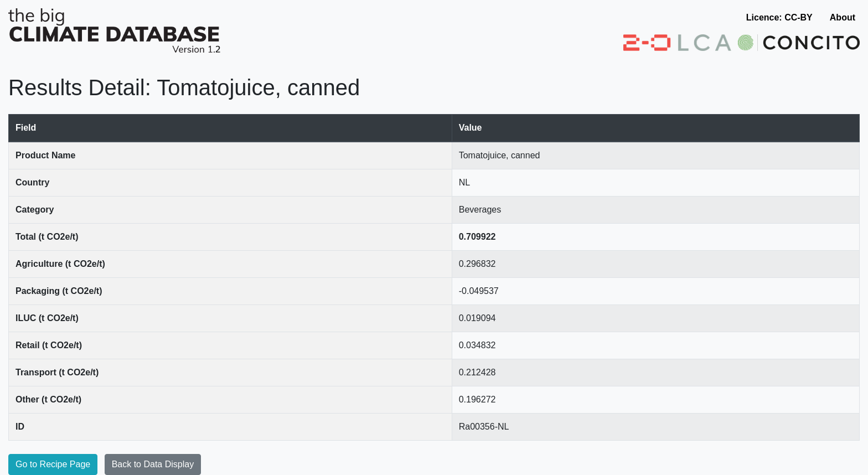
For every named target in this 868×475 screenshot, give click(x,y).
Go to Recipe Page (53, 464)
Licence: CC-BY (779, 17)
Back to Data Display (153, 464)
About (843, 17)
